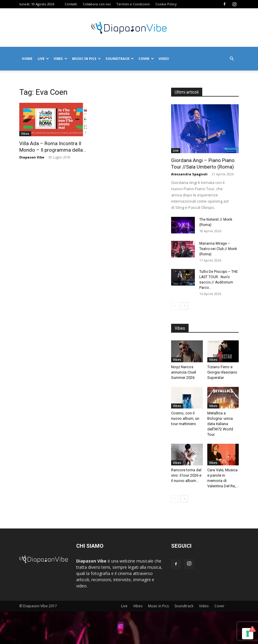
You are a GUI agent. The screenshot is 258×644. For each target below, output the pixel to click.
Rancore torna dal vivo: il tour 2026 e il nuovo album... (186, 475)
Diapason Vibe (32, 157)
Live (43, 59)
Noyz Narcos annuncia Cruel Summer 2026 (184, 372)
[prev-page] (175, 306)
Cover (146, 59)
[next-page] (184, 306)
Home (27, 59)
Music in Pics (86, 59)
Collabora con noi (97, 4)
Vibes (60, 59)
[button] (232, 59)
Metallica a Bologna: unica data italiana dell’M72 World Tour (220, 424)
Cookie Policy (166, 4)
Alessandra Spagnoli (189, 174)
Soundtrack (120, 59)
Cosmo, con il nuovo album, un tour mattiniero (185, 418)
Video (164, 59)
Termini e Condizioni (133, 4)
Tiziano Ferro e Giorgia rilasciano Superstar (222, 372)
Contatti (71, 4)
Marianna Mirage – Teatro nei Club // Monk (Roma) (218, 249)
